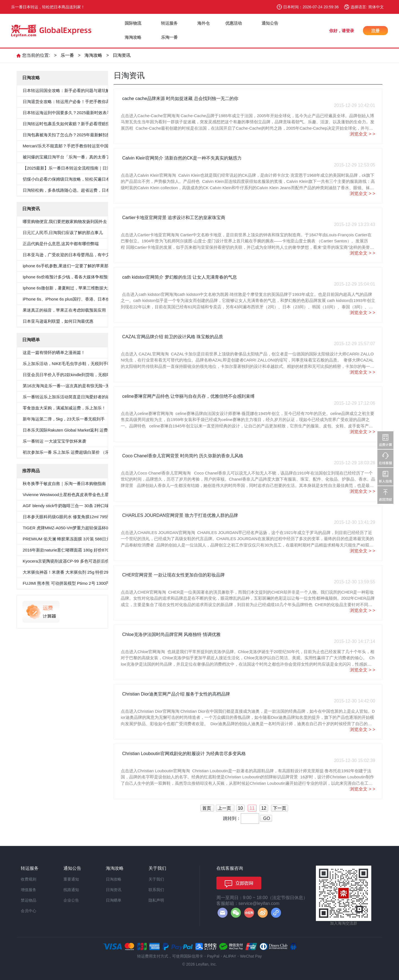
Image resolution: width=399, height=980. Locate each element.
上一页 (225, 808)
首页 (207, 808)
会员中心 (29, 911)
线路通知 (71, 890)
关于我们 (156, 879)
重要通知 (71, 879)
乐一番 (67, 55)
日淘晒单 (114, 900)
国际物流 (133, 23)
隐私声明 (156, 900)
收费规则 (29, 879)
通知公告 (270, 23)
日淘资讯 (122, 55)
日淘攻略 (114, 879)
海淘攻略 (133, 37)
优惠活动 (234, 23)
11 (252, 808)
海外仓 (204, 23)
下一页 (280, 808)
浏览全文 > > (362, 134)
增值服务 (29, 890)
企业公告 (71, 900)
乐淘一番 (169, 37)
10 (241, 808)
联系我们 (156, 890)
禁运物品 (29, 900)
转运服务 (169, 23)
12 (264, 808)
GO (266, 818)
